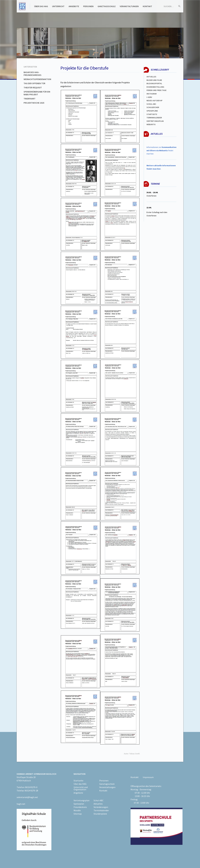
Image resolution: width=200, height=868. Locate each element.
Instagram (152, 94)
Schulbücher (153, 107)
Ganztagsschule (107, 6)
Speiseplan (79, 804)
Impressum (148, 777)
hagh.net (21, 804)
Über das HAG (41, 6)
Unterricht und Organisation (81, 788)
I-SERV (149, 97)
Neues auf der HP (154, 101)
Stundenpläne (100, 814)
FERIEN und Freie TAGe (156, 90)
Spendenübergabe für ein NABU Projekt (37, 93)
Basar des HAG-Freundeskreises (32, 74)
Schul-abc (151, 104)
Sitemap (78, 814)
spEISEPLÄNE (152, 111)
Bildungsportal (154, 83)
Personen (88, 6)
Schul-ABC (99, 800)
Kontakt (147, 6)
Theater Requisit (33, 87)
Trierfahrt (30, 99)
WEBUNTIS (151, 124)
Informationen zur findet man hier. (161, 150)
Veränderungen (101, 807)
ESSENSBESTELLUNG (155, 87)
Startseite (152, 114)
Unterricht (58, 6)
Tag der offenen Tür (34, 83)
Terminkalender (154, 118)
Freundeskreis (80, 807)
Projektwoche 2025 (34, 103)
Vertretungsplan (155, 121)
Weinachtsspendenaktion (37, 79)
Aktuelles (151, 77)
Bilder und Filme (154, 80)
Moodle (77, 810)
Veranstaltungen (129, 6)
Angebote (74, 6)
